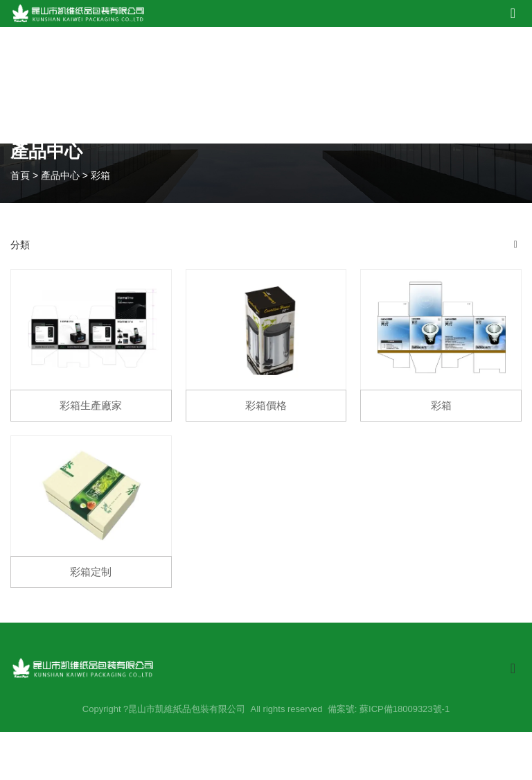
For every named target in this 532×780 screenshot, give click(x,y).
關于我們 (177, 85)
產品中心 (239, 85)
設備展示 (302, 85)
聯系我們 (489, 85)
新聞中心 (364, 85)
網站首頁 (115, 85)
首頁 (21, 175)
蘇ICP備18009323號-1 (405, 709)
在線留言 (426, 85)
